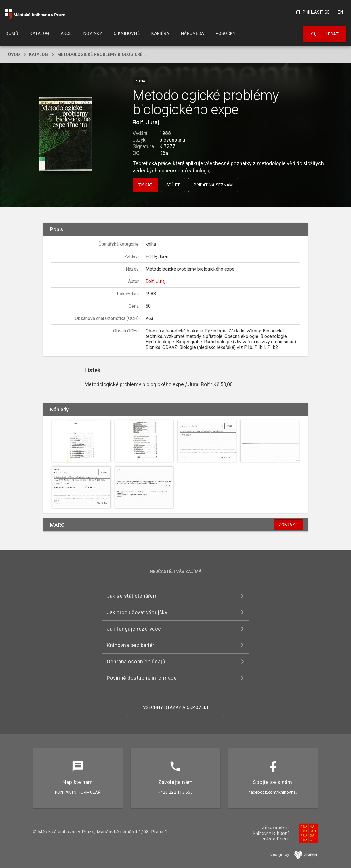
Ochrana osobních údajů (136, 662)
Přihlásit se (313, 12)
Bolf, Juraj (146, 122)
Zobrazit (289, 525)
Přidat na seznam (213, 185)
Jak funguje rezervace (134, 629)
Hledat (325, 34)
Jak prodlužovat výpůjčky (137, 612)
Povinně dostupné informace (142, 678)
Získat (145, 185)
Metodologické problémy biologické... (102, 54)
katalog (39, 54)
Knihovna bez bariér (131, 645)
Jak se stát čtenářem (132, 596)
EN (340, 12)
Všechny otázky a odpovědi (176, 707)
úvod (14, 54)
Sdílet (173, 185)
